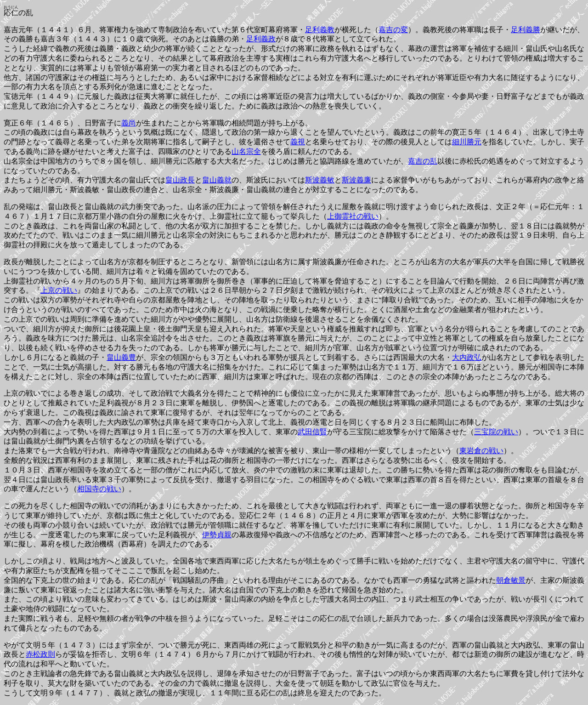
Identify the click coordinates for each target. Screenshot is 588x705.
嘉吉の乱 (423, 161)
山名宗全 (246, 151)
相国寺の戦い (99, 489)
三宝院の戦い (496, 432)
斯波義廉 (356, 180)
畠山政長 (180, 180)
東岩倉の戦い (481, 451)
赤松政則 (40, 654)
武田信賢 (312, 432)
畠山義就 (217, 180)
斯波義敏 (320, 180)
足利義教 (320, 30)
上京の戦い (59, 290)
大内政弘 (467, 357)
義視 (298, 142)
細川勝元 (467, 142)
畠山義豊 (121, 357)
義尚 (129, 123)
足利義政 (261, 39)
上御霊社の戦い (353, 216)
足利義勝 (526, 30)
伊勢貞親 (217, 535)
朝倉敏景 (511, 580)
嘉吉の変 (393, 30)
